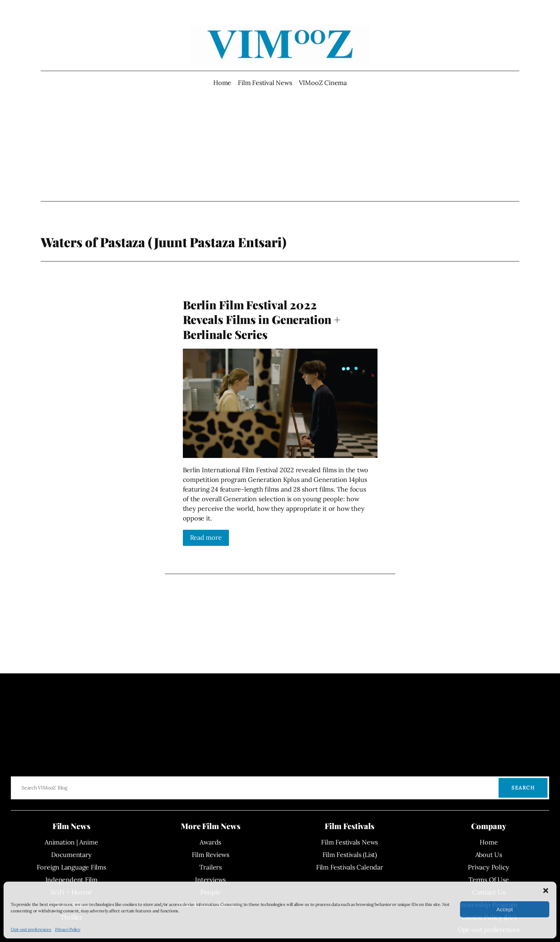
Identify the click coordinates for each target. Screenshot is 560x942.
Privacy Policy (68, 929)
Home (222, 83)
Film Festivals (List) (350, 855)
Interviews (210, 880)
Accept (505, 909)
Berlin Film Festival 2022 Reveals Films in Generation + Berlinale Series (262, 320)
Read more (206, 537)
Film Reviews (211, 855)
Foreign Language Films (71, 867)
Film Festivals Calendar (350, 867)
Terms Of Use (489, 880)
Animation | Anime (71, 842)
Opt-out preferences (31, 929)
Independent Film (71, 880)
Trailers (211, 867)
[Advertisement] (280, 144)
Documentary (71, 855)
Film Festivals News (349, 842)
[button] (546, 891)
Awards (210, 842)
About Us (489, 855)
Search (523, 788)
